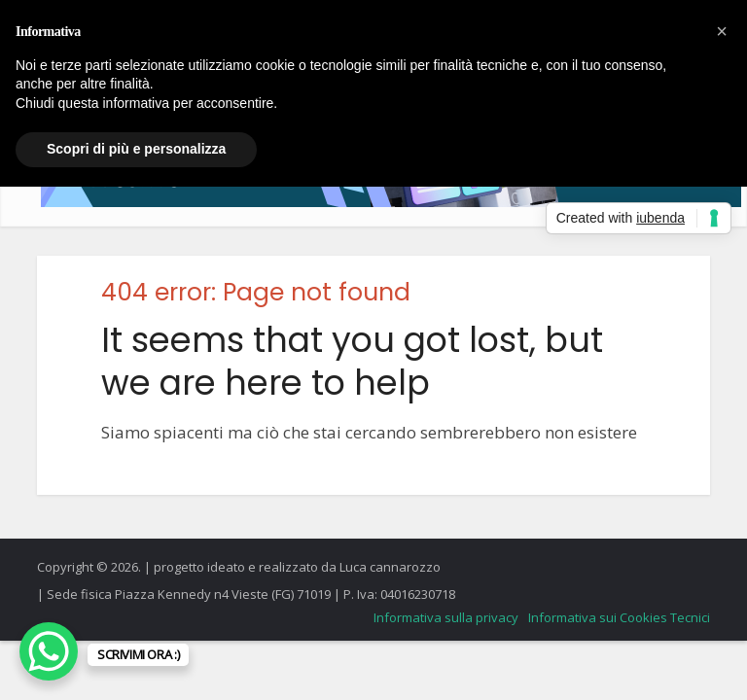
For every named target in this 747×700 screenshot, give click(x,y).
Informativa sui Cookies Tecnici (619, 617)
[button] (722, 31)
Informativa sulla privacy (446, 617)
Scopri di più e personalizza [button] (136, 149)
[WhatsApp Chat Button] (49, 651)
